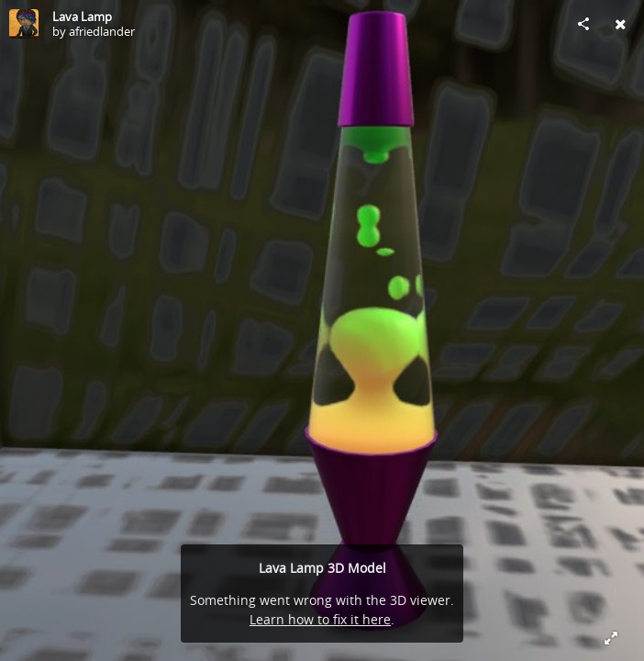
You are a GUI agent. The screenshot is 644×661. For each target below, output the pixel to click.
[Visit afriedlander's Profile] (24, 24)
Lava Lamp (82, 17)
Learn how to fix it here (320, 619)
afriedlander (102, 31)
